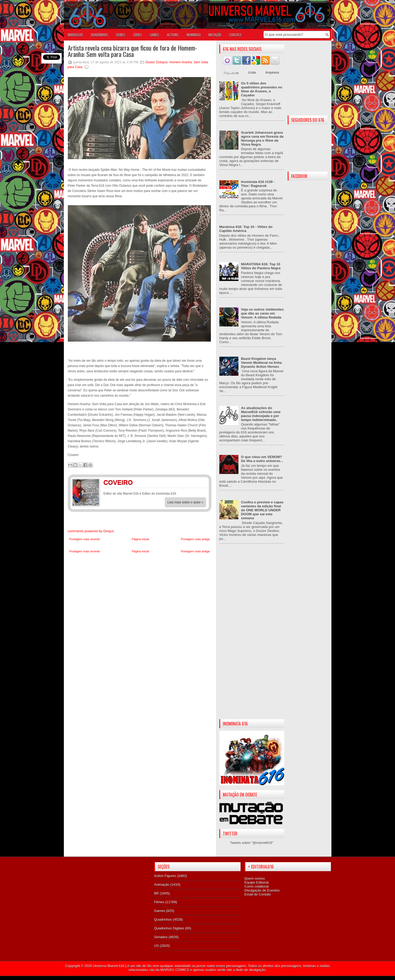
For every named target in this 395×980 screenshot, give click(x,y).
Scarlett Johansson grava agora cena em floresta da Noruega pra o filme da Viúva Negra (262, 138)
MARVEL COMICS (175, 970)
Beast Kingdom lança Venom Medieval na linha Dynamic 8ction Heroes (261, 363)
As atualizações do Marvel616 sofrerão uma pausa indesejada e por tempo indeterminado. (261, 414)
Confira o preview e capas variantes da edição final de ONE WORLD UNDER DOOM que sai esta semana (262, 510)
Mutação (215, 35)
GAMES (154, 35)
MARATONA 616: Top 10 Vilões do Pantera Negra (261, 266)
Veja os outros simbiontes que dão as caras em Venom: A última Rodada (262, 313)
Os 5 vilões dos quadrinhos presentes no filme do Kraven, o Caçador (262, 89)
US (157, 946)
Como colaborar (257, 886)
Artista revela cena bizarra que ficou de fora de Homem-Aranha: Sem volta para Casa (132, 51)
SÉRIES (137, 35)
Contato (235, 35)
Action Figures (165, 876)
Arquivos (272, 73)
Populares (231, 73)
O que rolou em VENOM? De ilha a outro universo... (262, 459)
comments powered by (91, 531)
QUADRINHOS (99, 35)
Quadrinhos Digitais (169, 928)
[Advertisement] (252, 636)
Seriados (161, 937)
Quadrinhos (163, 919)
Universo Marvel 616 (109, 966)
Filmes (159, 902)
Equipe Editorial (257, 882)
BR (157, 893)
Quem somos (255, 878)
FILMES (121, 35)
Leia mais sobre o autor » (185, 502)
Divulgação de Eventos (262, 890)
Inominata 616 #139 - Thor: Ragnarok (258, 184)
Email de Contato (258, 894)
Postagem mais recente (85, 539)
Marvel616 (75, 35)
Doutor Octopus (157, 62)
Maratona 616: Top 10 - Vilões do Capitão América (246, 229)
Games (160, 911)
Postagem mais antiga (195, 539)
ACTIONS (173, 35)
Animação (162, 885)
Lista (252, 73)
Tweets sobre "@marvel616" (252, 843)
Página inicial (140, 539)
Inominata (194, 35)
